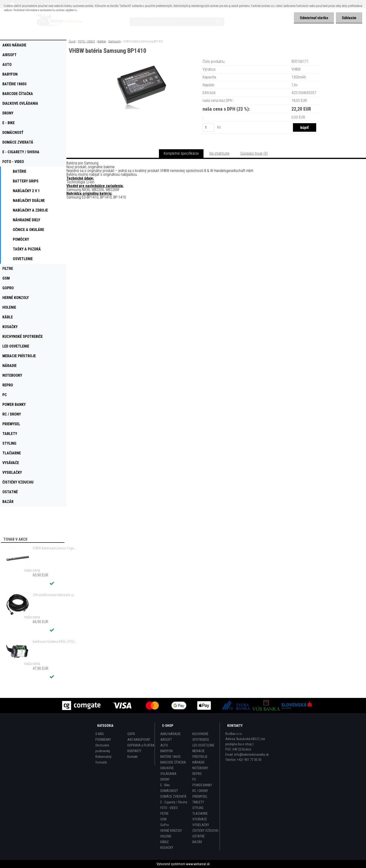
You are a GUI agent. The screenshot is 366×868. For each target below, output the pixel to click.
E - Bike (165, 785)
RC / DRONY (200, 791)
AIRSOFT (166, 740)
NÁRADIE (199, 762)
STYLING (198, 808)
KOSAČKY (167, 848)
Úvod (72, 41)
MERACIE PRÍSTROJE (200, 754)
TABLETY (198, 802)
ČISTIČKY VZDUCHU (205, 831)
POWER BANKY (202, 785)
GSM (163, 819)
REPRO (197, 774)
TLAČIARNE (200, 814)
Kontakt (132, 757)
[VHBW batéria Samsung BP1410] (141, 65)
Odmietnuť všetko (314, 18)
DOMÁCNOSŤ (169, 791)
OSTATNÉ (199, 836)
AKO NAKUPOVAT (139, 740)
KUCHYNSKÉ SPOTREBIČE (201, 737)
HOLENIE (166, 836)
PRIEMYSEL (200, 796)
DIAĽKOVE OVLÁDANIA (168, 771)
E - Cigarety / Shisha (174, 802)
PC (194, 779)
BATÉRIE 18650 (170, 757)
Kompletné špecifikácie (181, 153)
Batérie (102, 41)
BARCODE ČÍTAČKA (173, 762)
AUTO (164, 745)
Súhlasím (349, 18)
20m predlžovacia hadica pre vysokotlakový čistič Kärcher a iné (55, 595)
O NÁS (100, 734)
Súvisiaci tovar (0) (254, 153)
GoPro (165, 825)
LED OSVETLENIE (203, 745)
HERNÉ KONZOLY (171, 831)
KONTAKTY (134, 751)
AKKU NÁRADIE (171, 734)
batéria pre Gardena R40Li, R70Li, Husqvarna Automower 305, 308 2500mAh (55, 642)
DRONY (165, 779)
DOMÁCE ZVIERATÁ (173, 796)
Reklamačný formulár (103, 759)
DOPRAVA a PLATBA (141, 745)
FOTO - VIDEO (86, 41)
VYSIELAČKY (201, 825)
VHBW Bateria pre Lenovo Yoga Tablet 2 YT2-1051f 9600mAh (55, 548)
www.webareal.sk (198, 864)
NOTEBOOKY (200, 768)
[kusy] (208, 127)
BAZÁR (197, 842)
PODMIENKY (103, 740)
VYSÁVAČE (200, 819)
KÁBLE (165, 842)
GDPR (131, 734)
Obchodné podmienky (103, 748)
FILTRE (164, 814)
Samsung (114, 41)
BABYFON (167, 751)
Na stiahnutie (220, 153)
